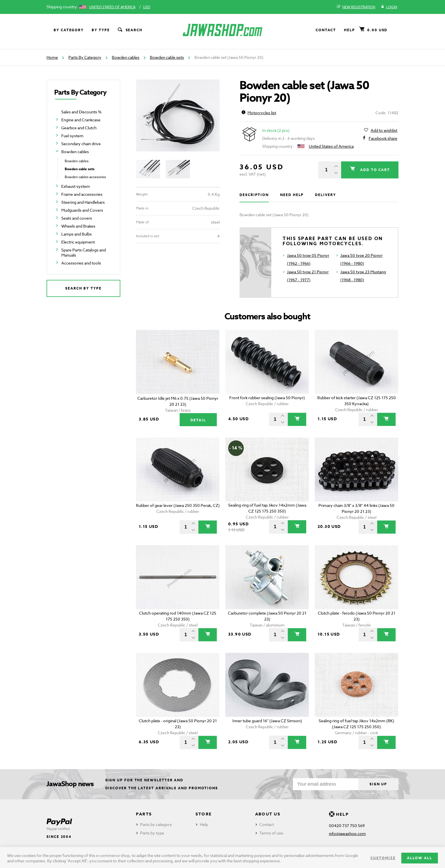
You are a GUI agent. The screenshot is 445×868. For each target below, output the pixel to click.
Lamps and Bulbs (76, 234)
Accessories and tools (81, 263)
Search (130, 30)
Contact (326, 30)
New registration (356, 7)
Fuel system (72, 136)
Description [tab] (254, 195)
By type (101, 30)
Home (52, 57)
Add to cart (374, 170)
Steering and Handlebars (83, 202)
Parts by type (152, 833)
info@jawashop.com (347, 833)
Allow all (420, 858)
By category (69, 30)
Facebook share (383, 138)
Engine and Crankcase (81, 120)
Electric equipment (78, 242)
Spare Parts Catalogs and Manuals (84, 252)
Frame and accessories (82, 194)
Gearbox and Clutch (79, 128)
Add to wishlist (384, 130)
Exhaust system (76, 186)
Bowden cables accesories (85, 177)
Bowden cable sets (167, 57)
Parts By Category (85, 57)
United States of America (112, 7)
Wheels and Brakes (78, 226)
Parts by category (156, 824)
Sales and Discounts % (81, 112)
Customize (383, 858)
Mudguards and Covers (82, 210)
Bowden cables (126, 57)
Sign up (378, 784)
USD (147, 7)
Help (350, 30)
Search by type (83, 288)
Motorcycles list (259, 113)
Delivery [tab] (325, 195)
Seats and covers (77, 218)
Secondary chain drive (81, 144)
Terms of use (271, 833)
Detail (198, 420)
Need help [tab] (292, 195)
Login (389, 7)
